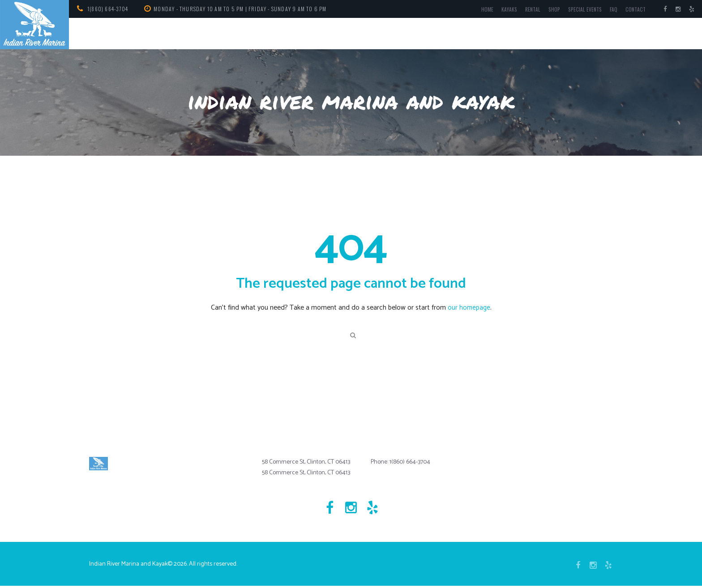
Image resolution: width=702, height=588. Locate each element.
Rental (526, 11)
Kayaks (502, 11)
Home (480, 11)
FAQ (611, 11)
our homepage (469, 308)
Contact (634, 11)
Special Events (581, 11)
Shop (549, 11)
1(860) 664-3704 (109, 9)
